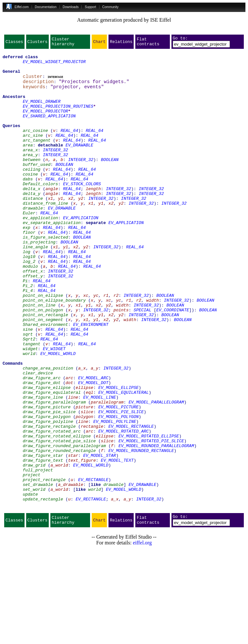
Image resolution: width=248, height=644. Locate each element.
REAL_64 (69, 147)
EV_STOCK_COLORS (82, 211)
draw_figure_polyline (48, 496)
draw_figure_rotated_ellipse (57, 513)
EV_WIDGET (54, 409)
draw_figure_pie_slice (49, 484)
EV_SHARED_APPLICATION (49, 129)
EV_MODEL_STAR (100, 537)
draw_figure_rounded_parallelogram (64, 525)
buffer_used (36, 188)
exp (26, 263)
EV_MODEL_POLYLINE (115, 496)
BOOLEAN (110, 182)
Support (90, 7)
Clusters (37, 43)
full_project (38, 554)
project (31, 560)
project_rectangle (44, 566)
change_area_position (48, 432)
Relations (121, 43)
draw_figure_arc (41, 444)
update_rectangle (43, 589)
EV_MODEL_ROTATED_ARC (123, 508)
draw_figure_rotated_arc (52, 508)
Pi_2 (28, 333)
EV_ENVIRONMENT (91, 380)
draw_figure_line (43, 467)
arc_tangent (36, 158)
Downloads (71, 7)
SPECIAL (143, 362)
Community (111, 7)
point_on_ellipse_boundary (54, 350)
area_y (30, 176)
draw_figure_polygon (46, 490)
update (30, 583)
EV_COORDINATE (173, 362)
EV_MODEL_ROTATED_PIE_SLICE (151, 519)
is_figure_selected (45, 275)
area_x (30, 170)
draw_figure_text (43, 542)
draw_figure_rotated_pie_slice (59, 519)
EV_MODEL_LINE (100, 467)
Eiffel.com (22, 7)
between (31, 182)
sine (28, 385)
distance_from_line (45, 234)
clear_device (38, 438)
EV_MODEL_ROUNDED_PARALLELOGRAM (156, 525)
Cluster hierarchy (63, 43)
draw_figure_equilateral (52, 461)
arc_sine (33, 153)
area (28, 164)
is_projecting (39, 281)
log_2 (29, 304)
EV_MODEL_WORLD (58, 414)
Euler (29, 246)
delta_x (31, 217)
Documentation (46, 7)
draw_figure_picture (46, 478)
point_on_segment (43, 374)
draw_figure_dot (41, 449)
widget (30, 409)
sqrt (28, 391)
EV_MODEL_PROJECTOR (45, 123)
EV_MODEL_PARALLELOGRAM (156, 473)
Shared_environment (45, 380)
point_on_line (39, 356)
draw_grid (34, 548)
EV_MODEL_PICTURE (118, 478)
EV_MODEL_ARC (93, 444)
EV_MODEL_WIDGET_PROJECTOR (54, 65)
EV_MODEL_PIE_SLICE (121, 484)
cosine (30, 199)
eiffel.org (142, 636)
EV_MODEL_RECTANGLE (131, 502)
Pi (25, 327)
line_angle (35, 286)
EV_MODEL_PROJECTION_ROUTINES (58, 118)
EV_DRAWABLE (79, 164)
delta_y (31, 222)
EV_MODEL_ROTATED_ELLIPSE (149, 513)
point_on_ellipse (43, 345)
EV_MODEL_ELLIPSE (118, 455)
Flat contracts (148, 43)
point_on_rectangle (45, 368)
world (29, 414)
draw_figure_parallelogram (54, 473)
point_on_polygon (43, 362)
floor (29, 269)
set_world (34, 577)
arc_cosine (35, 147)
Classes (14, 43)
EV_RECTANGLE (93, 566)
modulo (30, 310)
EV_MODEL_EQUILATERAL (123, 461)
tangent (31, 403)
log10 (29, 298)
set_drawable (38, 572)
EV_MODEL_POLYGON (118, 490)
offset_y (33, 321)
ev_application (40, 252)
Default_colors (40, 211)
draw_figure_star (43, 537)
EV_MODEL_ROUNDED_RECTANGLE (141, 531)
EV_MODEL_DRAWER (41, 112)
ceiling (31, 193)
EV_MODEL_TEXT (117, 542)
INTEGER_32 (56, 170)
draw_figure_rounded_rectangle (59, 531)
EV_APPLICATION (81, 252)
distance (33, 228)
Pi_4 (28, 339)
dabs (28, 205)
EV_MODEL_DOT (93, 449)
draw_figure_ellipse (46, 455)
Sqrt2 (29, 397)
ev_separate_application (52, 257)
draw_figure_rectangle (49, 502)
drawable (33, 240)
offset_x (33, 316)
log (26, 292)
